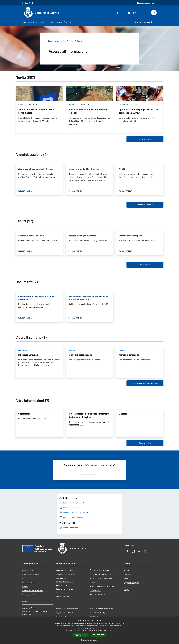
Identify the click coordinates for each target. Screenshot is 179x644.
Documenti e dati (29, 595)
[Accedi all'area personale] (145, 3)
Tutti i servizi (145, 265)
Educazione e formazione (100, 570)
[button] (89, 640)
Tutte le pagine (145, 443)
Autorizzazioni (95, 591)
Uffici (24, 578)
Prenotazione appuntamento (67, 608)
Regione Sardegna (29, 3)
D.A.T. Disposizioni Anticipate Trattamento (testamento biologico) (89, 415)
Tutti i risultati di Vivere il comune (145, 383)
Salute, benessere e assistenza (102, 586)
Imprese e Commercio (64, 582)
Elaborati (123, 414)
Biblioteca (22, 350)
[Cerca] (154, 13)
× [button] (176, 619)
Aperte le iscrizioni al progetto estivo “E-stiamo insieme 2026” (138, 111)
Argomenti (59, 41)
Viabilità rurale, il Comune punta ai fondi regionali (88, 111)
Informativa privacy (97, 612)
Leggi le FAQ (61, 616)
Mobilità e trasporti (64, 596)
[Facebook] (116, 13)
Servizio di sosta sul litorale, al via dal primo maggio (36, 111)
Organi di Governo (29, 570)
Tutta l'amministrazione (145, 205)
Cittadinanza (24, 414)
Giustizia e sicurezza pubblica (101, 574)
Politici (25, 587)
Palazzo (72, 350)
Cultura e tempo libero (65, 574)
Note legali (94, 616)
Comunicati (123, 105)
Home (50, 41)
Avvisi (126, 578)
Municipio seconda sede (80, 355)
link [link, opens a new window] (111, 630)
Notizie (21, 105)
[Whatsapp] (134, 13)
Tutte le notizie (145, 139)
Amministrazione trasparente (101, 608)
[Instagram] (122, 13)
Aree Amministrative (30, 574)
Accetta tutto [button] (81, 635)
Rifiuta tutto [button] (99, 635)
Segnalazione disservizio (66, 612)
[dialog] (89, 630)
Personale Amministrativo (32, 591)
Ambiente (94, 582)
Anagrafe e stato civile (65, 570)
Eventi (126, 594)
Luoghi (126, 590)
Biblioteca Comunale (28, 355)
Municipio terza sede (129, 355)
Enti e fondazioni (29, 582)
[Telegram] (128, 13)
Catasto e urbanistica (64, 589)
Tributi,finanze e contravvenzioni (103, 578)
